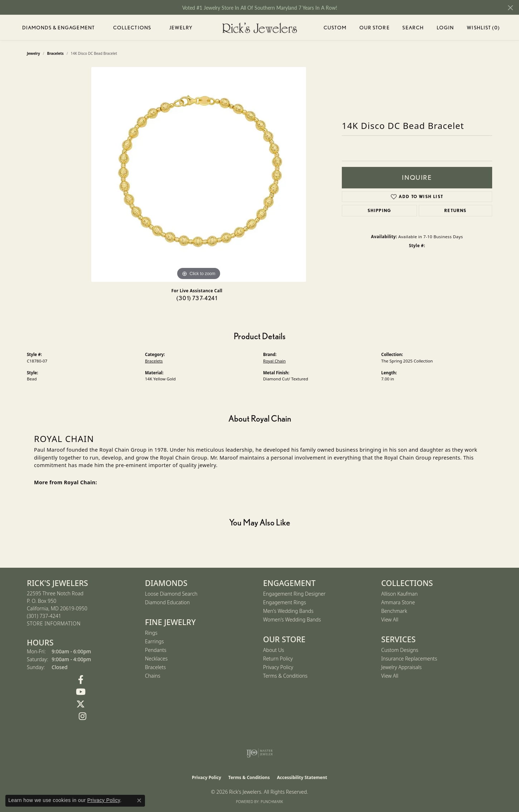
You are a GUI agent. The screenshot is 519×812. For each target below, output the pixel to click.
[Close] (510, 8)
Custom (335, 28)
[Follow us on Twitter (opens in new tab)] (81, 704)
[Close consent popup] (139, 801)
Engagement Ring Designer (294, 594)
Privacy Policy (278, 667)
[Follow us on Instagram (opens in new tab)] (82, 716)
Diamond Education (167, 602)
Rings (151, 633)
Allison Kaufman (399, 594)
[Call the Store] (44, 616)
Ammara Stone (398, 602)
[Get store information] (54, 624)
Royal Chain (274, 361)
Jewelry (181, 28)
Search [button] (413, 28)
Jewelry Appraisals (401, 667)
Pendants (156, 650)
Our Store (375, 28)
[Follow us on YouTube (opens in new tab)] (81, 692)
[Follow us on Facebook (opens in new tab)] (81, 680)
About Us (274, 650)
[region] (199, 174)
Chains (153, 676)
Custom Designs (400, 650)
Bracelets (154, 361)
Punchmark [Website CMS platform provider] (272, 802)
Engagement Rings (285, 602)
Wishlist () (483, 29)
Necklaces (156, 659)
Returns (455, 210)
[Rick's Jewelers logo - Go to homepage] (259, 28)
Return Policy (278, 659)
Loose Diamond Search (171, 594)
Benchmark (394, 611)
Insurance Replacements (409, 659)
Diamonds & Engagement (59, 28)
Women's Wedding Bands (292, 619)
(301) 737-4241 (197, 298)
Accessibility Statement (302, 777)
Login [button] (445, 29)
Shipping (380, 210)
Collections (132, 28)
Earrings (154, 641)
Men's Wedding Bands (288, 611)
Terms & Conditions (285, 676)
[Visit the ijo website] (260, 753)
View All (390, 619)
